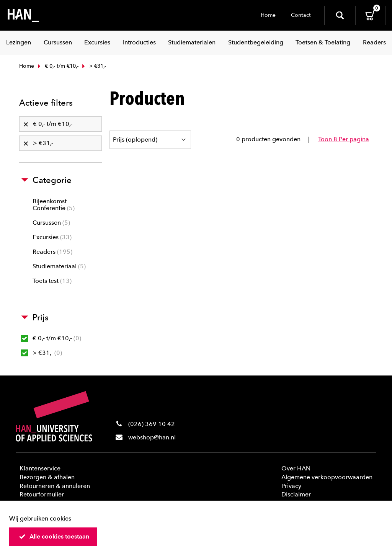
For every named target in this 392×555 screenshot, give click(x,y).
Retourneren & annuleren (55, 486)
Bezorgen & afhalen (47, 477)
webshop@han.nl (152, 437)
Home (268, 15)
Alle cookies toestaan (54, 536)
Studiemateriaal (59, 266)
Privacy (291, 486)
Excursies (52, 237)
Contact (301, 15)
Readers (52, 252)
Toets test (52, 281)
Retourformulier (42, 494)
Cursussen (51, 223)
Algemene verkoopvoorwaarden (327, 477)
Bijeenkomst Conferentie (54, 205)
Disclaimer (296, 494)
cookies (60, 518)
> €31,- (42, 353)
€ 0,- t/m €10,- (57, 66)
